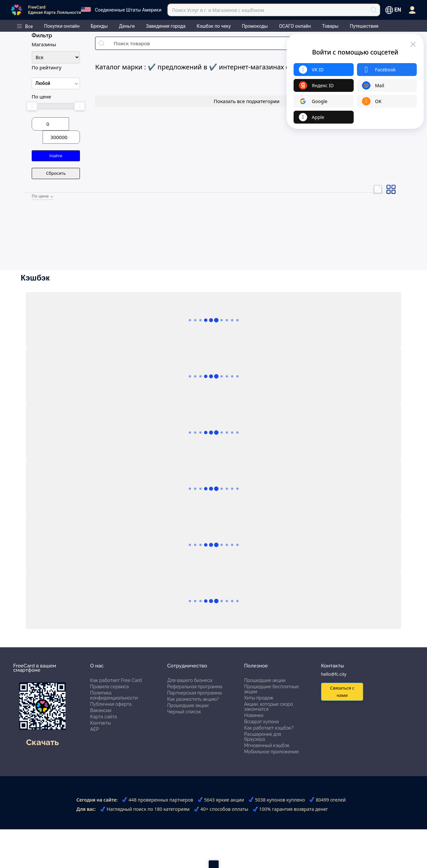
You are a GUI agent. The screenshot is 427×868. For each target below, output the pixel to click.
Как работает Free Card (116, 680)
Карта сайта (104, 717)
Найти (56, 156)
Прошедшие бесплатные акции (271, 689)
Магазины (44, 44)
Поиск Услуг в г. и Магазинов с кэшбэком (218, 10)
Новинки (254, 715)
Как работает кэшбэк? (269, 728)
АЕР (95, 729)
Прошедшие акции (188, 705)
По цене (41, 96)
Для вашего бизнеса (190, 680)
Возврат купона (261, 722)
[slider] (32, 106)
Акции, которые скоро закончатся (268, 707)
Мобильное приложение (271, 752)
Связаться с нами (342, 691)
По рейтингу (47, 67)
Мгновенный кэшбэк (267, 745)
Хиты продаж (259, 698)
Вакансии (101, 710)
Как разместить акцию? (193, 699)
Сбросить (56, 173)
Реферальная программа (195, 687)
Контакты (101, 723)
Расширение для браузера (263, 737)
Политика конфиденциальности (114, 695)
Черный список (184, 712)
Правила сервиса (109, 687)
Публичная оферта (111, 704)
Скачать (42, 742)
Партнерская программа (194, 693)
